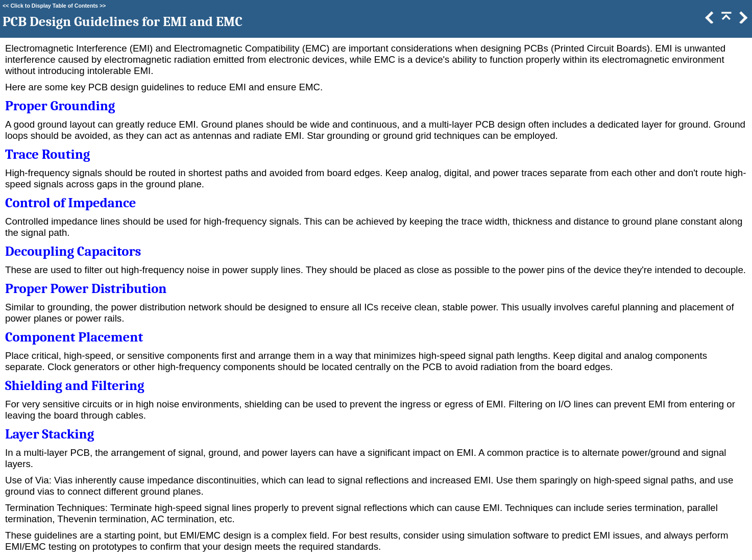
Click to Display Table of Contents (54, 6)
